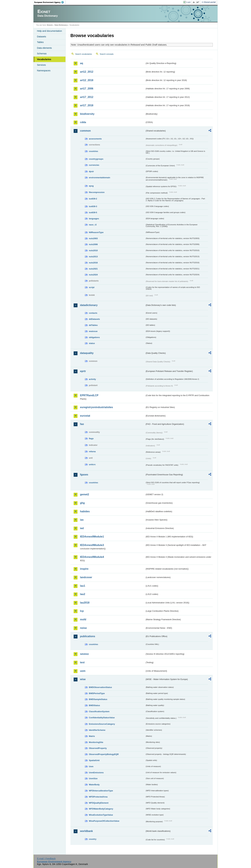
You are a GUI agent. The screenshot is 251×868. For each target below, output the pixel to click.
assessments (95, 139)
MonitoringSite (96, 742)
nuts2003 (93, 238)
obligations (94, 337)
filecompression (97, 192)
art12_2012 (87, 72)
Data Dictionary (61, 25)
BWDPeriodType (97, 693)
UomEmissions (96, 773)
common (85, 131)
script (92, 287)
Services (41, 65)
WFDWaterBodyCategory (101, 809)
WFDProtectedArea (98, 797)
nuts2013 (93, 257)
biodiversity (87, 114)
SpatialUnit (94, 760)
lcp (82, 611)
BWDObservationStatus (100, 687)
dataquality (87, 353)
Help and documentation (49, 31)
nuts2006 (93, 244)
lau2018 (85, 603)
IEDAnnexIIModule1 (92, 537)
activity (92, 379)
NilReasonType (96, 232)
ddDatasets (94, 319)
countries (93, 151)
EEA (50, 2)
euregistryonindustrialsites (96, 407)
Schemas (42, 54)
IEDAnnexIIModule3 (92, 545)
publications (88, 636)
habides (85, 511)
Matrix (92, 736)
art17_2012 (87, 97)
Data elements (44, 48)
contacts (93, 313)
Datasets (42, 37)
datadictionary (89, 305)
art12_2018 (87, 80)
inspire (84, 569)
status (92, 343)
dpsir (91, 171)
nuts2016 (93, 263)
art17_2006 (87, 89)
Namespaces (44, 71)
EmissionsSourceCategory (102, 724)
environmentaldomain (99, 178)
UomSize (93, 778)
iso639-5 (93, 212)
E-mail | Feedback (46, 859)
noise (83, 628)
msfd (83, 619)
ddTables (93, 325)
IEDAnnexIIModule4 (92, 557)
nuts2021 (93, 269)
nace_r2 (93, 225)
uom (83, 671)
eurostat (85, 416)
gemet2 (85, 494)
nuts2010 (93, 250)
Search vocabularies (84, 54)
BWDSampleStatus (98, 699)
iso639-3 (93, 206)
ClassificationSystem (99, 711)
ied (82, 528)
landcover (86, 577)
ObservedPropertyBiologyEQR (104, 754)
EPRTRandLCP (89, 395)
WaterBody (94, 785)
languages (94, 219)
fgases (84, 475)
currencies (94, 165)
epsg (91, 186)
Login (189, 2)
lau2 (83, 594)
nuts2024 (93, 275)
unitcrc (92, 464)
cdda (83, 122)
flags (91, 438)
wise (83, 679)
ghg (82, 503)
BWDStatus (94, 705)
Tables (40, 42)
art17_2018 (87, 105)
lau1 (83, 586)
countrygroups (96, 159)
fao (82, 424)
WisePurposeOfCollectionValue (104, 821)
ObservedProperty (98, 748)
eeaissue (93, 331)
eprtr (83, 371)
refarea (92, 451)
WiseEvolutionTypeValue (101, 815)
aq (82, 63)
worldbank (86, 831)
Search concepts (107, 54)
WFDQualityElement (99, 803)
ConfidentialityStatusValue (102, 718)
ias (82, 520)
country (93, 839)
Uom (91, 766)
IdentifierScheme (97, 730)
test (82, 662)
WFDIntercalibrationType (101, 791)
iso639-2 (93, 199)
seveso (84, 654)
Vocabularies (44, 59)
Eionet (50, 25)
